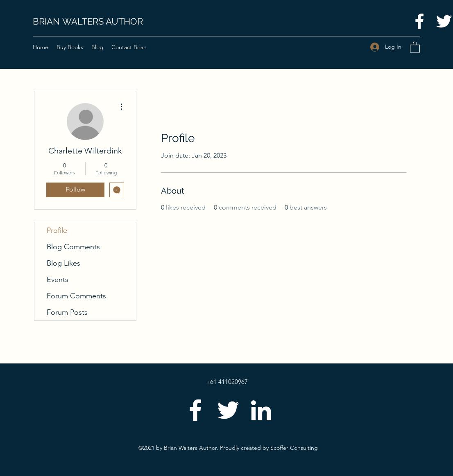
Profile (57, 230)
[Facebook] (419, 21)
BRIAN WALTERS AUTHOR (88, 21)
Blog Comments (73, 247)
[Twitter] (228, 410)
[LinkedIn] (261, 410)
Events (58, 280)
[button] (415, 47)
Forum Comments (76, 296)
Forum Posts (67, 312)
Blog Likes (63, 263)
